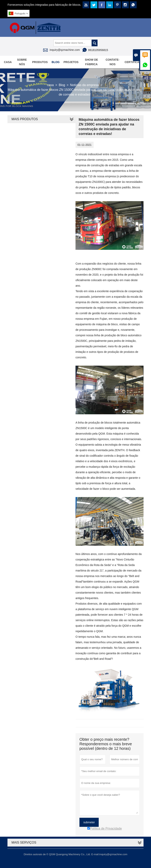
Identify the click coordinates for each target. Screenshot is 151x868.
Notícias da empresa (84, 85)
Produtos (40, 62)
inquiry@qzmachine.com (65, 50)
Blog (56, 62)
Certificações (136, 62)
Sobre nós (22, 62)
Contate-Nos (112, 62)
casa (51, 85)
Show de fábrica (92, 62)
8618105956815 (98, 50)
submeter (89, 822)
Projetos (71, 62)
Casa (8, 62)
